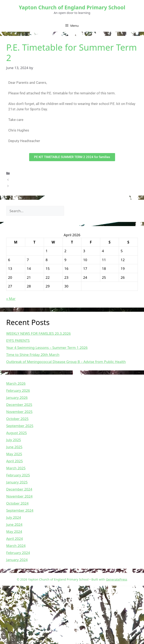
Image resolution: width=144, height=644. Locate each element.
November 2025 (19, 412)
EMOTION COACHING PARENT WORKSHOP (47, 180)
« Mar (11, 299)
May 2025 (14, 454)
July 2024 (14, 517)
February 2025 (18, 475)
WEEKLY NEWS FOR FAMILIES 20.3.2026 (38, 333)
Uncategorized (24, 173)
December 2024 (19, 489)
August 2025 (17, 433)
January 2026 (17, 397)
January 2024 (17, 560)
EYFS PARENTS (18, 340)
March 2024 (16, 546)
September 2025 (20, 426)
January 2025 (17, 482)
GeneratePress (117, 579)
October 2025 (17, 419)
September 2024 (20, 510)
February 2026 (18, 390)
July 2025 (14, 440)
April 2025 (14, 461)
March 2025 (16, 468)
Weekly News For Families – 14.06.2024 (44, 186)
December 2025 (19, 405)
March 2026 (16, 383)
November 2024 (19, 496)
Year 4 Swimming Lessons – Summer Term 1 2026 (47, 348)
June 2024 (14, 524)
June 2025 (14, 447)
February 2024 (18, 553)
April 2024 (14, 539)
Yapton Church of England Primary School (72, 7)
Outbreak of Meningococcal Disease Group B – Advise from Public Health (66, 362)
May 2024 (14, 531)
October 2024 (17, 503)
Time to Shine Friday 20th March (33, 355)
